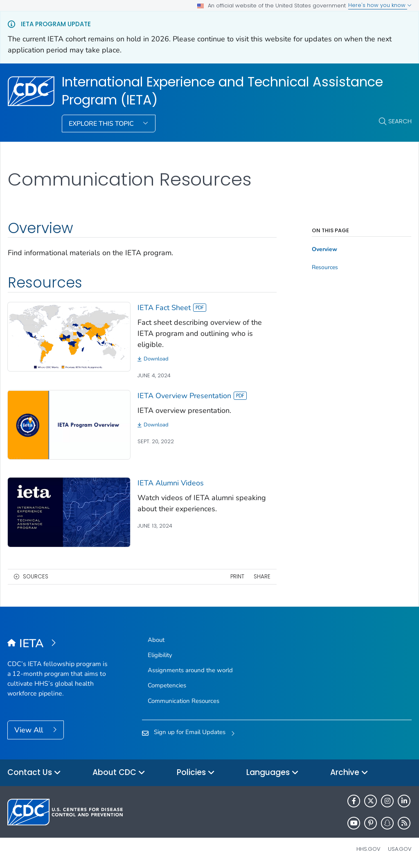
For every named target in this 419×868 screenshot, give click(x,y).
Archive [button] (349, 773)
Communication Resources (184, 701)
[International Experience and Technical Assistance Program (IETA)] (58, 644)
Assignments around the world (190, 670)
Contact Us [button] (34, 773)
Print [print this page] (237, 577)
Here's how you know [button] (380, 5)
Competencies (167, 685)
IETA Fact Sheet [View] (172, 308)
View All (30, 730)
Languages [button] (273, 773)
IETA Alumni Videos (171, 483)
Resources (325, 267)
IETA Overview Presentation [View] (192, 396)
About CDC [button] (119, 773)
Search (400, 121)
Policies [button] (196, 773)
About (156, 640)
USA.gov (400, 849)
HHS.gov (368, 849)
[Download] (207, 359)
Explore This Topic (102, 124)
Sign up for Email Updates (190, 732)
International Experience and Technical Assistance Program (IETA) (222, 91)
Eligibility (160, 655)
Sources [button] (36, 577)
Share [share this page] (262, 577)
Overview (324, 249)
